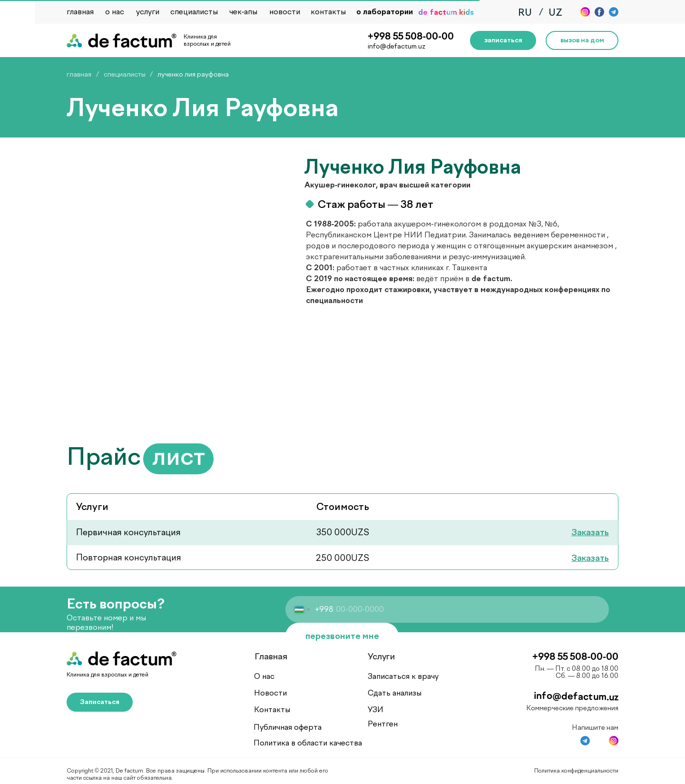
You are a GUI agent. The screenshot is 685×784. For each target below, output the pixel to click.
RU (525, 12)
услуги (148, 12)
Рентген (383, 724)
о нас (115, 12)
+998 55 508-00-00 (411, 36)
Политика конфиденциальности (576, 771)
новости (285, 12)
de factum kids (446, 12)
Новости (270, 693)
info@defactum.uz (396, 46)
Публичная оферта (288, 727)
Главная (271, 657)
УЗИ (376, 710)
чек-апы (243, 12)
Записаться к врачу (403, 676)
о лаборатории (385, 12)
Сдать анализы (395, 693)
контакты (328, 12)
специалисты (194, 12)
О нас (264, 676)
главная (80, 12)
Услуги (381, 657)
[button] (503, 40)
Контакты (272, 710)
